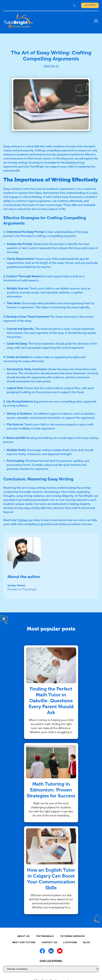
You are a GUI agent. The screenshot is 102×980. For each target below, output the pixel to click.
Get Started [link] (90, 5)
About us (23, 936)
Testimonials (45, 936)
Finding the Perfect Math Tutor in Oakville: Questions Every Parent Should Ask (51, 701)
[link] (74, 5)
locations (70, 942)
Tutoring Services (72, 936)
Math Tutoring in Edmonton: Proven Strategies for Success (51, 790)
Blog (87, 942)
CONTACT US (49, 942)
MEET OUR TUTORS (24, 942)
